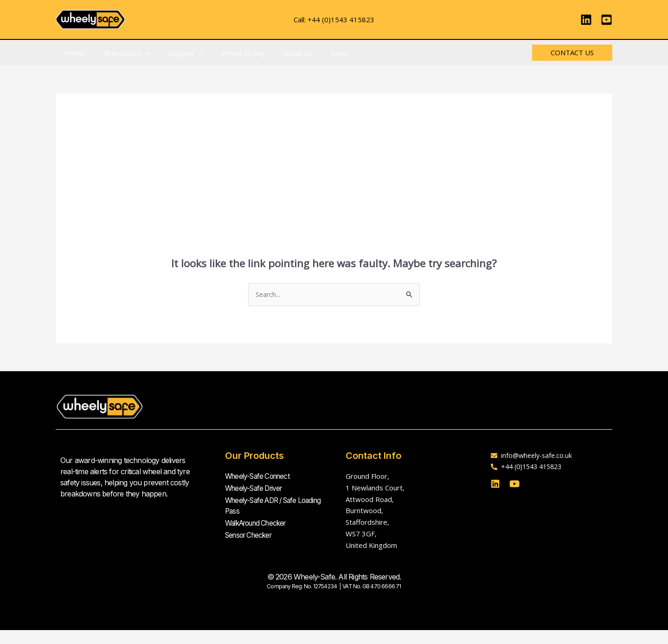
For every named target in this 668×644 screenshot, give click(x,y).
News (314, 53)
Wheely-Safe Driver (257, 488)
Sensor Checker (251, 532)
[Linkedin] (586, 20)
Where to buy (227, 53)
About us (277, 53)
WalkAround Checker (260, 521)
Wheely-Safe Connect (260, 477)
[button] (138, 53)
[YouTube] (607, 20)
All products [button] (120, 53)
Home (73, 53)
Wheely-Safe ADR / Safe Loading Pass (265, 504)
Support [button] (174, 53)
